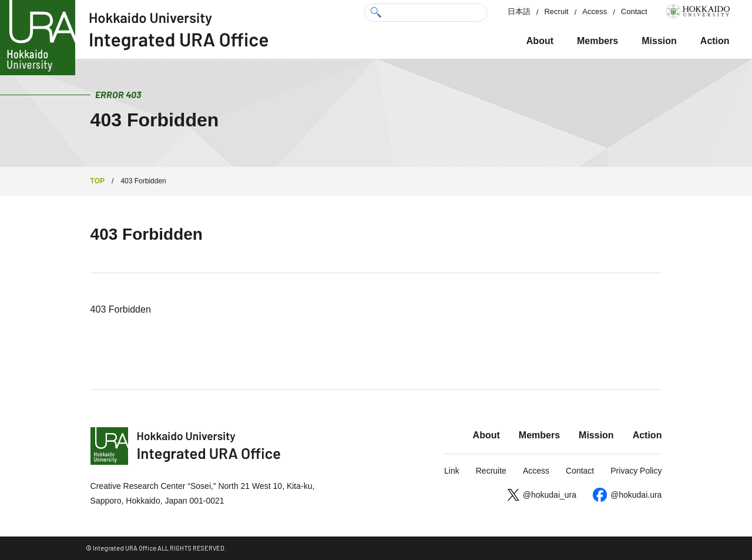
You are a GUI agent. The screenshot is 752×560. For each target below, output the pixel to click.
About (540, 41)
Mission (659, 41)
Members (597, 41)
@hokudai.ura (636, 495)
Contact (634, 11)
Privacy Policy (636, 471)
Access (595, 11)
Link (452, 471)
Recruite (491, 471)
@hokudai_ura (550, 495)
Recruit (556, 11)
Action (715, 41)
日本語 (519, 11)
